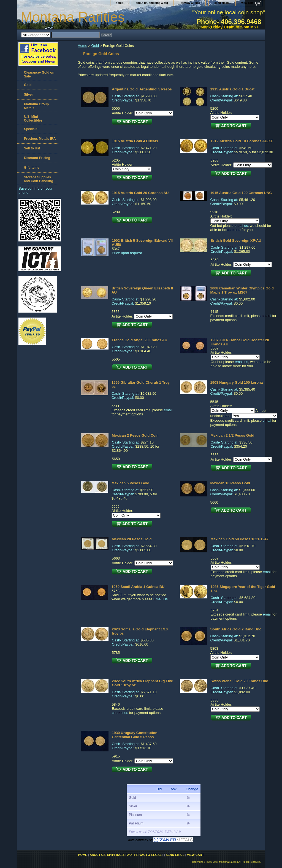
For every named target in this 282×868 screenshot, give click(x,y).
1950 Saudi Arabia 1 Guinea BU (138, 587)
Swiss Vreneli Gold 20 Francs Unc (239, 681)
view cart (247, 3)
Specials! (31, 129)
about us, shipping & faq (152, 3)
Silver (29, 95)
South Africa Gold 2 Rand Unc (236, 629)
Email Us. (161, 599)
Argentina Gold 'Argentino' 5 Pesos (142, 89)
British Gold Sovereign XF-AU (236, 240)
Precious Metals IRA (40, 139)
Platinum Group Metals (36, 106)
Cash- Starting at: (126, 96)
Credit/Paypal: (123, 100)
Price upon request (127, 253)
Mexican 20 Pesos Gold (132, 539)
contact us (120, 713)
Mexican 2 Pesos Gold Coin (135, 435)
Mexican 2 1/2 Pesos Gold (233, 435)
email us (241, 226)
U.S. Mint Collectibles (33, 119)
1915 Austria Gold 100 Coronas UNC (241, 193)
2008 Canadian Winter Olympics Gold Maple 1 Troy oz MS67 (242, 290)
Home (82, 46)
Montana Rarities (73, 17)
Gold (95, 46)
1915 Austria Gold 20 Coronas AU (140, 193)
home (120, 3)
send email (221, 3)
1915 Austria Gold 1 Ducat (233, 89)
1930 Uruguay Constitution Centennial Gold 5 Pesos (135, 735)
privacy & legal (190, 3)
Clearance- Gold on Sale (39, 74)
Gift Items (32, 168)
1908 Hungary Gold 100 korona (237, 382)
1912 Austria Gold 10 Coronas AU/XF (242, 141)
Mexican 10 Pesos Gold (230, 483)
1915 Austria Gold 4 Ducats (135, 141)
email (267, 316)
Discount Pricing (37, 158)
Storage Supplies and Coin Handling (39, 179)
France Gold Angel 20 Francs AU (139, 340)
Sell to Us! (32, 148)
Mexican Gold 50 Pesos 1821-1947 (240, 539)
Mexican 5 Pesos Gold (130, 483)
